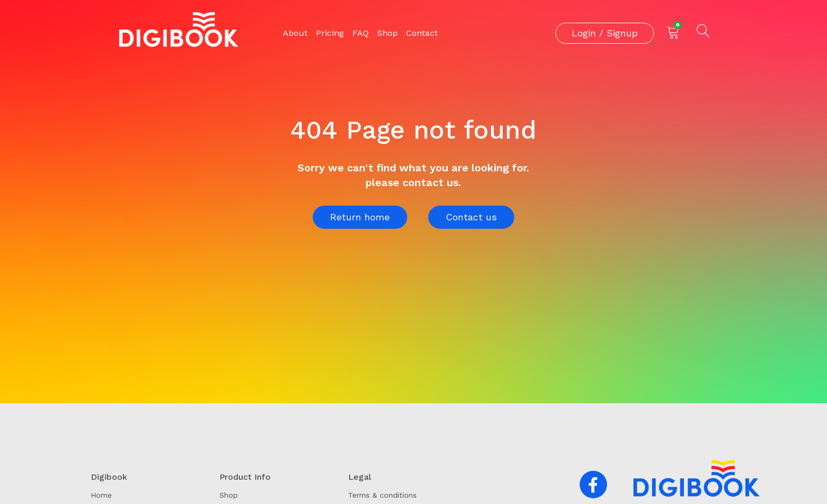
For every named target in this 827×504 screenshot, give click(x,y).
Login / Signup (605, 33)
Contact (422, 33)
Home (101, 495)
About (295, 33)
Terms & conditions (382, 495)
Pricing (330, 33)
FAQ (360, 33)
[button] (593, 484)
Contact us (471, 217)
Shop (387, 33)
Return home (360, 217)
